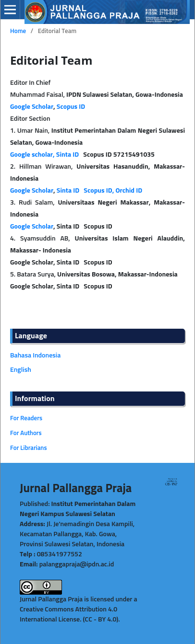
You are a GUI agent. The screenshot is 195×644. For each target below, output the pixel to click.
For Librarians (29, 448)
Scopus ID (71, 107)
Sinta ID (69, 191)
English (21, 370)
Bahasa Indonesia (35, 356)
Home (18, 31)
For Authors (26, 433)
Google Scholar (32, 107)
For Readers (26, 419)
